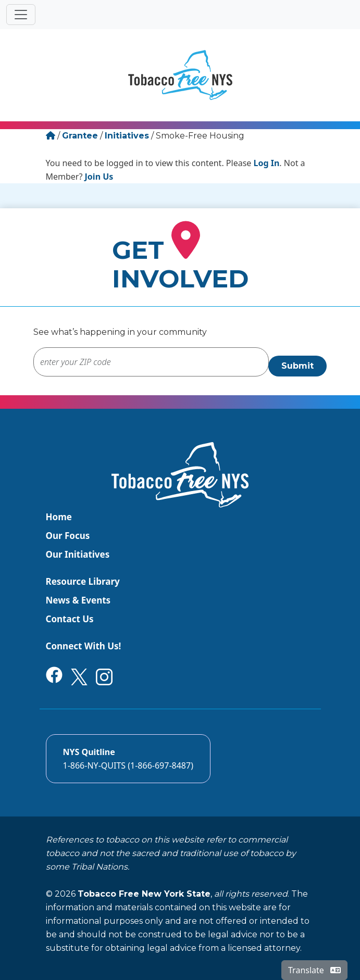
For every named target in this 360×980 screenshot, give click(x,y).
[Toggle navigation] (21, 15)
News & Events (78, 600)
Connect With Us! (84, 646)
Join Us (99, 177)
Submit (297, 366)
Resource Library (83, 581)
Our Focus (68, 536)
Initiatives (127, 136)
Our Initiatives (78, 554)
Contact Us (70, 619)
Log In (267, 163)
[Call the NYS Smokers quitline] (128, 759)
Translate (314, 970)
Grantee (80, 136)
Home (59, 517)
